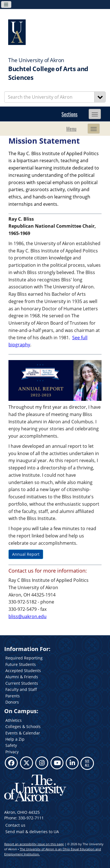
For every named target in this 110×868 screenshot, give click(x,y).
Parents (13, 696)
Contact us (15, 825)
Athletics (14, 720)
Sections (70, 114)
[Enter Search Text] (49, 97)
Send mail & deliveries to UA (32, 832)
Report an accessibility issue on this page (34, 844)
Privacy (12, 752)
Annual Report (26, 554)
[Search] (100, 97)
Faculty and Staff (21, 689)
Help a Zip (15, 739)
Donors (12, 702)
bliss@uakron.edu (27, 616)
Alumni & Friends (22, 677)
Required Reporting (24, 658)
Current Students (22, 683)
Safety (11, 745)
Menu (71, 129)
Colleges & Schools (23, 726)
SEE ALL (87, 763)
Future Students (21, 664)
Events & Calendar (23, 733)
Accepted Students (23, 671)
